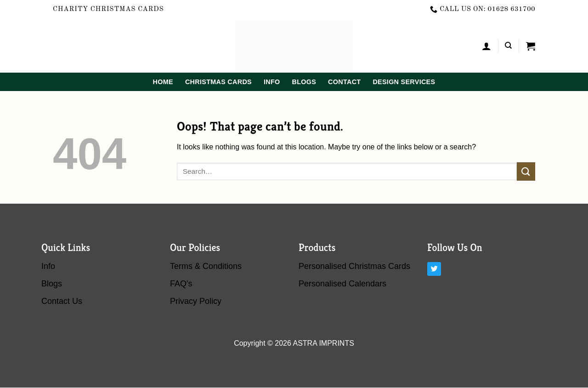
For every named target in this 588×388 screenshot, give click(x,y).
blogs (304, 82)
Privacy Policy (196, 301)
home (163, 82)
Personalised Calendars (342, 284)
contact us (62, 301)
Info (272, 82)
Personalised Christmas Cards (354, 266)
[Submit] (526, 171)
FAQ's (181, 284)
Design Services (404, 82)
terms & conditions (206, 266)
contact (344, 82)
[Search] (508, 46)
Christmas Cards (218, 82)
